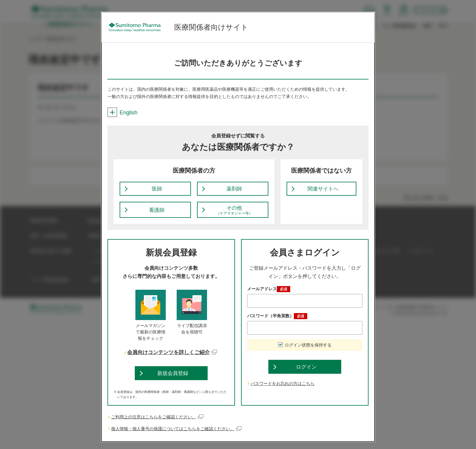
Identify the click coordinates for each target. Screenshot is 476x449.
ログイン (306, 373)
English (122, 113)
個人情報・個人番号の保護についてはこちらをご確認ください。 (177, 436)
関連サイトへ (323, 191)
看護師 (157, 214)
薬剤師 (234, 191)
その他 (234, 214)
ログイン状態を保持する (308, 349)
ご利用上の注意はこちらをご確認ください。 (157, 424)
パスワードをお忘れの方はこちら (283, 391)
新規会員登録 (173, 379)
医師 (157, 191)
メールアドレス (269, 293)
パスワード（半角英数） (277, 320)
